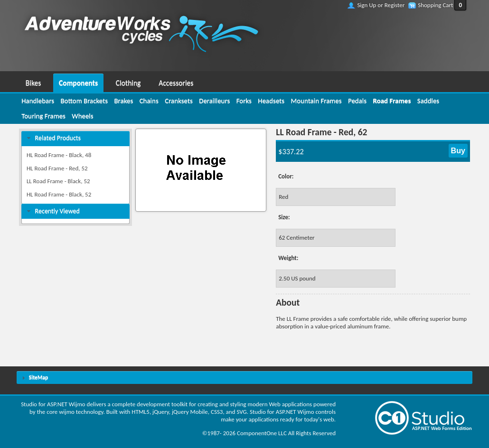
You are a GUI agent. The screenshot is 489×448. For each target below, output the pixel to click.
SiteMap (38, 377)
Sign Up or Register (381, 5)
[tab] (75, 138)
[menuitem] (33, 82)
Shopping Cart (435, 5)
